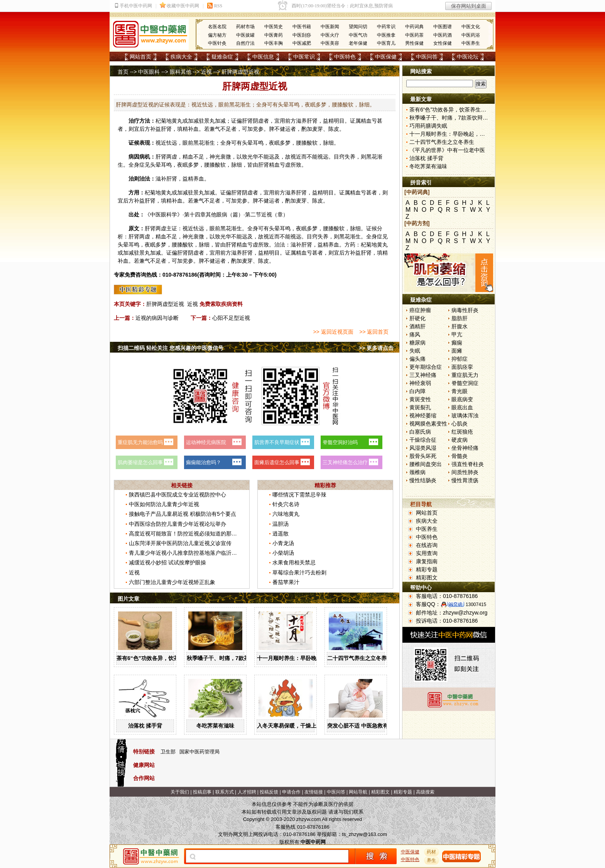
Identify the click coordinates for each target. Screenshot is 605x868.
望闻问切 (358, 27)
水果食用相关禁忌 (294, 562)
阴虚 (258, 121)
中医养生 (471, 43)
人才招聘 (247, 792)
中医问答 (427, 57)
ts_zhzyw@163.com (364, 834)
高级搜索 (425, 792)
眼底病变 (462, 399)
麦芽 (318, 129)
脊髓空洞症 (465, 383)
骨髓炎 (460, 456)
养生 (432, 860)
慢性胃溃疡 (465, 480)
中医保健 (386, 57)
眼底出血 (462, 407)
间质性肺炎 (465, 472)
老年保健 (358, 43)
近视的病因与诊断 (157, 318)
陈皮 (334, 129)
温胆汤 (281, 524)
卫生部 (168, 752)
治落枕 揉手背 (145, 726)
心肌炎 (460, 424)
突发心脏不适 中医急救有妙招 (363, 726)
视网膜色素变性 (428, 424)
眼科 (166, 214)
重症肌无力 (465, 375)
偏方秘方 (217, 35)
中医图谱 (443, 27)
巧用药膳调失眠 (428, 126)
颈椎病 (417, 472)
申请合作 (291, 792)
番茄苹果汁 (286, 582)
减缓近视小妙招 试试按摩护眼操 (167, 562)
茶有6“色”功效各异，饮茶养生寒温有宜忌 (167, 658)
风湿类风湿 (423, 448)
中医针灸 (217, 43)
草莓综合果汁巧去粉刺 (299, 572)
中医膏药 (274, 35)
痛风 (415, 334)
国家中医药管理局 (199, 752)
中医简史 (274, 27)
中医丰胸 (274, 43)
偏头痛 (417, 359)
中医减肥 (302, 43)
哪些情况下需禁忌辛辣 (299, 495)
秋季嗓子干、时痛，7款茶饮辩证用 (229, 658)
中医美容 (330, 43)
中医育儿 (386, 43)
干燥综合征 (423, 440)
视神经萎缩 (423, 415)
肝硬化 (417, 318)
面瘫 (457, 351)
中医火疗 (330, 35)
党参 (258, 129)
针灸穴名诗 (286, 504)
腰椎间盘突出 (426, 464)
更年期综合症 (426, 367)
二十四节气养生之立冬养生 (360, 658)
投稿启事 (202, 792)
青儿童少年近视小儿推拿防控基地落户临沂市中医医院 (194, 553)
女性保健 (443, 43)
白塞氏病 (420, 432)
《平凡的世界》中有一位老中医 (447, 150)
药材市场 (245, 27)
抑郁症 (460, 359)
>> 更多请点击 (376, 348)
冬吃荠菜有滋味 (215, 726)
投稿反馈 (269, 792)
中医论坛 (468, 57)
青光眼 (460, 391)
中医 (155, 214)
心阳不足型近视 (231, 318)
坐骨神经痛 (465, 448)
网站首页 (140, 57)
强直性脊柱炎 (468, 464)
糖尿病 (417, 343)
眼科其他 (181, 72)
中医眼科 (149, 72)
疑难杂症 (222, 57)
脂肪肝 (460, 318)
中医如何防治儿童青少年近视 (164, 504)
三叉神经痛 (423, 375)
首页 (123, 72)
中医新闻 (330, 27)
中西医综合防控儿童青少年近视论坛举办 (177, 524)
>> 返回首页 (374, 332)
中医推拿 (386, 35)
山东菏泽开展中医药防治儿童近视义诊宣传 (180, 543)
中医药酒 (443, 35)
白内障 (417, 391)
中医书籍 (302, 27)
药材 (432, 852)
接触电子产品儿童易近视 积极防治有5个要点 (183, 514)
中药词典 (414, 27)
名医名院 (217, 27)
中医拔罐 (245, 35)
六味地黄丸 (286, 514)
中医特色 (345, 57)
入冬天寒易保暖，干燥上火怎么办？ (300, 726)
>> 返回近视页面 (333, 332)
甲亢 (457, 334)
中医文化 (471, 27)
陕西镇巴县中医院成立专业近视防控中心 (177, 495)
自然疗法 (245, 43)
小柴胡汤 (283, 553)
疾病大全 (181, 57)
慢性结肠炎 (423, 480)
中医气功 (358, 35)
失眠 (415, 351)
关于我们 (180, 792)
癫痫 (457, 343)
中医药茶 (414, 35)
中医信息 (263, 57)
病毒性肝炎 (465, 310)
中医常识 (304, 57)
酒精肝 (417, 326)
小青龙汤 (283, 543)
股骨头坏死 (423, 456)
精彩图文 (427, 578)
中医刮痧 (302, 35)
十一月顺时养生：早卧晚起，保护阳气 (303, 658)
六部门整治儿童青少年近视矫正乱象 (172, 582)
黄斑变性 (420, 399)
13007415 (476, 605)
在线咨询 (427, 545)
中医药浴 (471, 35)
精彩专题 (427, 569)
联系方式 (225, 792)
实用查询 (427, 553)
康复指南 (427, 561)
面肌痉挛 (462, 367)
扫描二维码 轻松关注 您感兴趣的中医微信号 (171, 348)
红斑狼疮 (462, 432)
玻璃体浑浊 (465, 415)
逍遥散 (281, 534)
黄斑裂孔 (420, 407)
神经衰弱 (420, 383)
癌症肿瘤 (420, 310)
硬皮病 (460, 440)
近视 (206, 72)
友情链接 (314, 792)
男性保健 (414, 43)
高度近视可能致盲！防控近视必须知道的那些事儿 (188, 534)
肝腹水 (460, 326)
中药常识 (386, 27)
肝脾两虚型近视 (165, 304)
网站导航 (358, 792)
